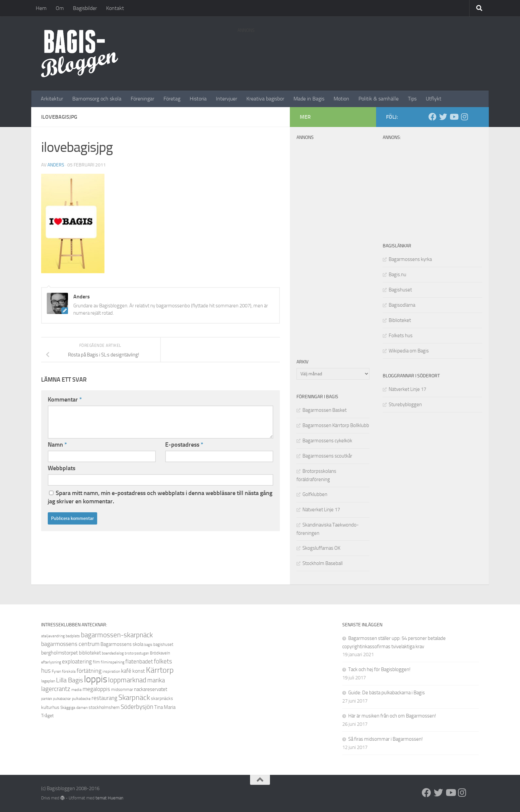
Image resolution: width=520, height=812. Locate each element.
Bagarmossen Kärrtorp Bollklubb (336, 425)
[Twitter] (443, 117)
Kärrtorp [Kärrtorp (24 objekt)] (160, 670)
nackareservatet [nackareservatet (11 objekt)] (151, 689)
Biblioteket (400, 320)
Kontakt (115, 8)
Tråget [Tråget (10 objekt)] (47, 716)
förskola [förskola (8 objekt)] (69, 671)
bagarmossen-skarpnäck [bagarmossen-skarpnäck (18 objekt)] (117, 635)
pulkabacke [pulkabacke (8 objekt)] (81, 699)
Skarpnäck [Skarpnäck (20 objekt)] (134, 698)
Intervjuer (227, 99)
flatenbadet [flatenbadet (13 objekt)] (139, 661)
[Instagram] (464, 117)
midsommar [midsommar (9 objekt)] (122, 689)
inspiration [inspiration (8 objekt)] (111, 671)
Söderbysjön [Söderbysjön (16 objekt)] (137, 707)
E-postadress (184, 445)
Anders (56, 165)
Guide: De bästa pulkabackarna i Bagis (387, 693)
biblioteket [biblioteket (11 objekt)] (90, 653)
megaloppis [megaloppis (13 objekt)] (96, 689)
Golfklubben (315, 494)
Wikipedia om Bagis (409, 351)
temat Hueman (109, 798)
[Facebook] (432, 117)
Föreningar (142, 99)
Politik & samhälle (379, 99)
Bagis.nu (397, 275)
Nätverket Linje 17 (407, 389)
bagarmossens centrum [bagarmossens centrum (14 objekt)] (70, 644)
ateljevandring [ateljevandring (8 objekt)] (53, 636)
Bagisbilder (85, 8)
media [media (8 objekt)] (76, 690)
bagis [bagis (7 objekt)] (148, 645)
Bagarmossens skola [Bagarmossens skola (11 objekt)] (122, 644)
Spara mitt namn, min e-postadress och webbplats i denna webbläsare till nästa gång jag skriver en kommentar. (160, 497)
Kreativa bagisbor (265, 99)
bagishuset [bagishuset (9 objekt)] (163, 644)
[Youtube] (454, 117)
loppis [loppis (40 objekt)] (96, 679)
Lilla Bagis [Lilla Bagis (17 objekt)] (69, 680)
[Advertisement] (358, 51)
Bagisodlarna (402, 305)
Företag (172, 99)
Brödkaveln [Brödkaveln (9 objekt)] (160, 653)
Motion (341, 99)
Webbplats (62, 468)
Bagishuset (400, 290)
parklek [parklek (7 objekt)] (47, 699)
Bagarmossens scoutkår (327, 456)
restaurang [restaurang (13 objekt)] (104, 698)
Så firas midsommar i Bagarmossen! (386, 739)
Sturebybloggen (405, 405)
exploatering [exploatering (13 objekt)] (77, 661)
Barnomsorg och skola (97, 99)
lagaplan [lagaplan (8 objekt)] (48, 681)
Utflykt (434, 99)
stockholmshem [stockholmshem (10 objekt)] (104, 707)
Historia (198, 99)
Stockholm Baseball (323, 563)
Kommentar (65, 400)
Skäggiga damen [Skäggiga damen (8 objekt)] (74, 708)
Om (60, 8)
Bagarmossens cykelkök (327, 441)
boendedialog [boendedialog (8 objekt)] (113, 653)
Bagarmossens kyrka (410, 259)
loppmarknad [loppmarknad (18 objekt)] (127, 680)
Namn (57, 445)
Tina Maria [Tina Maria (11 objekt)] (165, 707)
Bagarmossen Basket (325, 410)
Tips (412, 99)
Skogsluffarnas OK (321, 548)
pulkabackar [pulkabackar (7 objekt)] (62, 699)
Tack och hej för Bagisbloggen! (379, 669)
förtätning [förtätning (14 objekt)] (89, 671)
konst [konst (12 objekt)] (139, 671)
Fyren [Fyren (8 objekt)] (56, 671)
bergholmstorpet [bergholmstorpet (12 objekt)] (60, 653)
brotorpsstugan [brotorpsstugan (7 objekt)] (137, 653)
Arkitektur (52, 99)
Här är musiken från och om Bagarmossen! (392, 716)
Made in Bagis (309, 99)
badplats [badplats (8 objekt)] (73, 636)
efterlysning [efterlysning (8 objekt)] (51, 662)
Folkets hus (401, 336)
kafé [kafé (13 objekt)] (126, 671)
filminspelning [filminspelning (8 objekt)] (113, 662)
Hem (41, 8)
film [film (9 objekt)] (96, 662)
